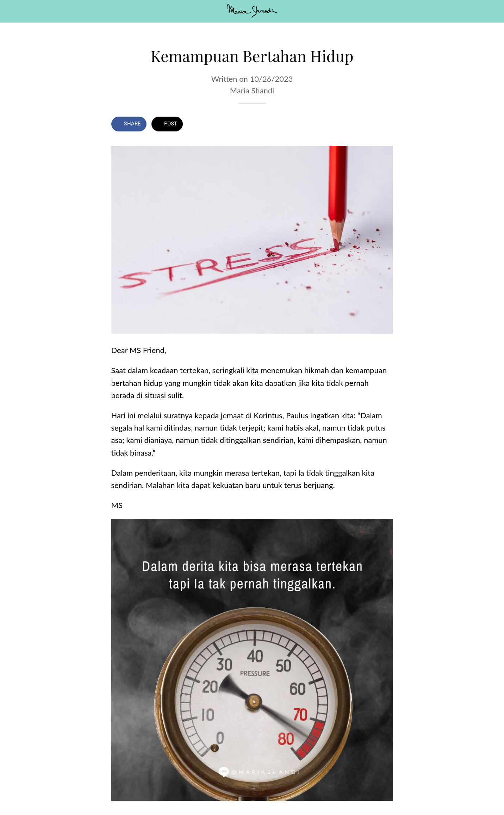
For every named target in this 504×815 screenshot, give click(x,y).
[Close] (11, 11)
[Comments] (385, 125)
